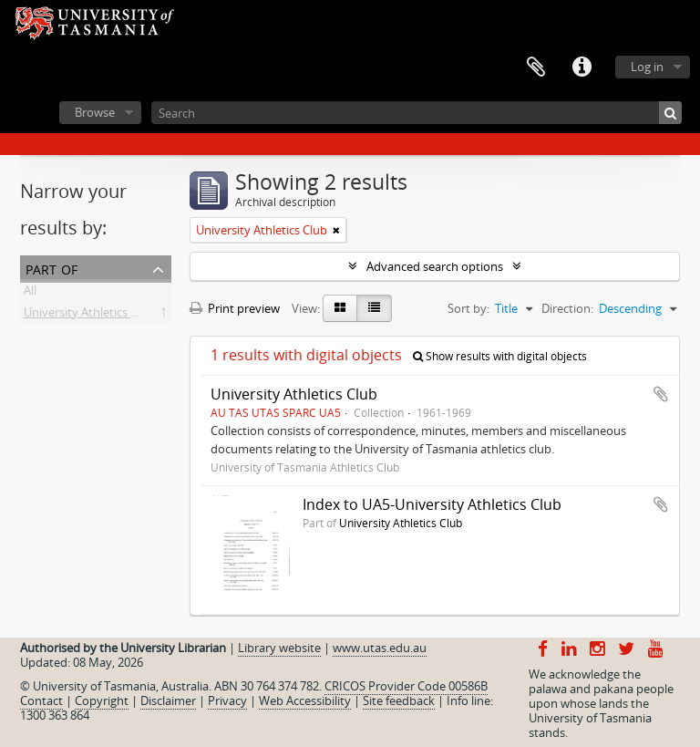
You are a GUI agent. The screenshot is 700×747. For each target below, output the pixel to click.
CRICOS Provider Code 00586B (406, 686)
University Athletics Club (89, 316)
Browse (95, 112)
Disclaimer (168, 700)
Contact (41, 700)
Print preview (235, 308)
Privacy (227, 700)
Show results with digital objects (500, 356)
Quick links (582, 67)
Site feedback (399, 700)
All (30, 294)
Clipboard (536, 67)
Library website (279, 648)
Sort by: (468, 308)
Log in (647, 67)
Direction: (567, 308)
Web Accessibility (305, 700)
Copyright (102, 700)
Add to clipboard (661, 394)
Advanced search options (435, 266)
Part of (51, 268)
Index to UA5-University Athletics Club (432, 504)
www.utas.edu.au (380, 648)
